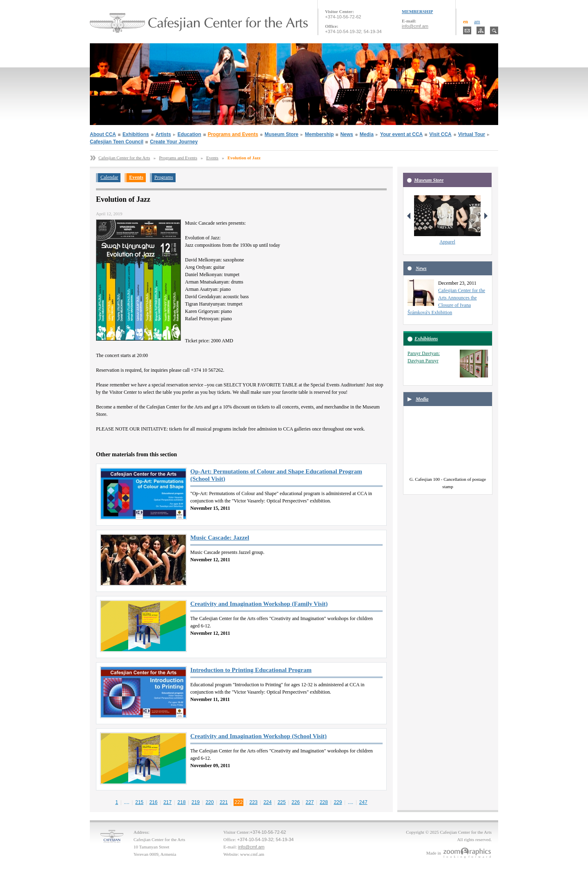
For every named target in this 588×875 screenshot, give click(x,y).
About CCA (103, 134)
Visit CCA (440, 134)
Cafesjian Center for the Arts (124, 158)
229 (338, 802)
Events (212, 158)
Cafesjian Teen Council (117, 142)
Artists (163, 134)
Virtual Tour (472, 134)
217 (167, 802)
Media (367, 134)
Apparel (447, 242)
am (477, 22)
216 (154, 802)
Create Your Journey (174, 142)
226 (296, 802)
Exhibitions (136, 134)
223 (254, 802)
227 (310, 802)
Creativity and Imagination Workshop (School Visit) (258, 736)
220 (209, 802)
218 (182, 802)
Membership (320, 134)
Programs (164, 177)
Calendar (109, 177)
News (346, 134)
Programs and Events (233, 134)
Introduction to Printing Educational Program (251, 670)
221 (224, 802)
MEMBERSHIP (417, 11)
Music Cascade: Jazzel (220, 538)
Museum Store (282, 134)
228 (324, 802)
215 (139, 802)
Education (189, 134)
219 (196, 802)
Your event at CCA (401, 134)
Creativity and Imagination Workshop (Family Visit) (259, 604)
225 (282, 802)
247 (363, 802)
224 (267, 802)
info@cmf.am (415, 26)
